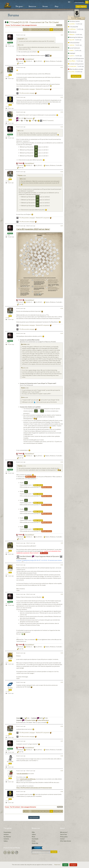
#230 (62, 462)
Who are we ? (64, 832)
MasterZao (10, 549)
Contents (6, 839)
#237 (62, 741)
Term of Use (63, 834)
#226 (62, 172)
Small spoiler (38, 485)
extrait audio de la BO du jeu (28, 779)
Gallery (6, 841)
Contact (62, 839)
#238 (62, 756)
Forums (45, 7)
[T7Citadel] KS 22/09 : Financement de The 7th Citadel (32, 22)
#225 (62, 127)
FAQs (33, 832)
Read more (58, 865)
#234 (62, 653)
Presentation (7, 832)
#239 (62, 771)
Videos (34, 834)
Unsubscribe (35, 854)
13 (55, 30)
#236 (62, 726)
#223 (62, 97)
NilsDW (10, 776)
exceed (10, 118)
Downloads (35, 839)
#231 (62, 543)
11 (48, 30)
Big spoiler (44, 553)
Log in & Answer (34, 817)
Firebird (10, 41)
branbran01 (20, 39)
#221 (62, 35)
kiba (18, 45)
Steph (22, 398)
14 (58, 30)
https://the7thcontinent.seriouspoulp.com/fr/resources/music (34, 788)
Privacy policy (64, 837)
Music (34, 837)
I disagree (73, 865)
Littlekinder (10, 103)
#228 (62, 308)
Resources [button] (33, 7)
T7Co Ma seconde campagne (27, 93)
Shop (56, 7)
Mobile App (35, 843)
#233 (62, 594)
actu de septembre (22, 774)
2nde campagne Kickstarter (29, 25)
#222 (62, 67)
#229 (62, 333)
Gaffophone (10, 762)
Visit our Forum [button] (76, 76)
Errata (34, 841)
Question (23, 344)
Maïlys (23, 368)
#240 (62, 791)
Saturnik (10, 688)
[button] (70, 2)
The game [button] (20, 7)
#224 (62, 112)
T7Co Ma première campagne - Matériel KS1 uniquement (34, 89)
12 (51, 30)
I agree (65, 865)
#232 (62, 565)
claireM (10, 571)
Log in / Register (81, 6)
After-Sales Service (66, 841)
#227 (62, 226)
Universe (6, 834)
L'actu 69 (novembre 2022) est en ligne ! (33, 229)
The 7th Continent (16, 25)
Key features (7, 837)
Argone (23, 388)
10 (45, 30)
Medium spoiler (31, 477)
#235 (62, 682)
